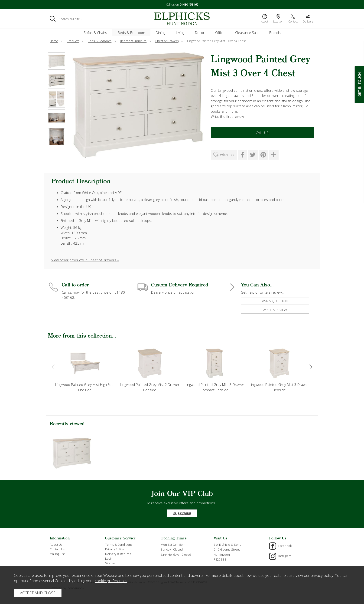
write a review (275, 310)
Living (180, 33)
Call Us (262, 133)
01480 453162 (189, 4)
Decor (200, 33)
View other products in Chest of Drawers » (85, 260)
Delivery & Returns (118, 554)
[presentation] (53, 367)
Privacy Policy (114, 549)
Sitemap (111, 563)
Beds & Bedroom (131, 33)
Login (109, 558)
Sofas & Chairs (95, 33)
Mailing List (57, 554)
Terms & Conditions (119, 545)
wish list (227, 154)
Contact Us (57, 549)
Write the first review (227, 116)
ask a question (275, 301)
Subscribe (182, 513)
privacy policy (322, 575)
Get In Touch (359, 84)
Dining (161, 33)
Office (220, 33)
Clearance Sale (247, 33)
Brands (275, 33)
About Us (56, 545)
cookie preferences (111, 581)
